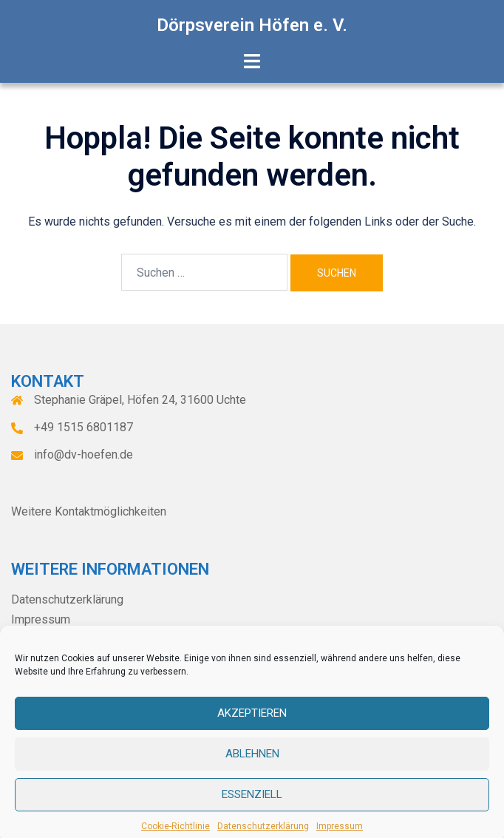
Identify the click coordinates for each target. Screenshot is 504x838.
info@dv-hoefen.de (84, 455)
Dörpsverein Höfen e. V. (252, 25)
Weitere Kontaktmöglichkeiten (89, 511)
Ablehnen (252, 766)
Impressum (41, 619)
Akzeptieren (252, 726)
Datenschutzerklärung (67, 599)
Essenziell (252, 807)
